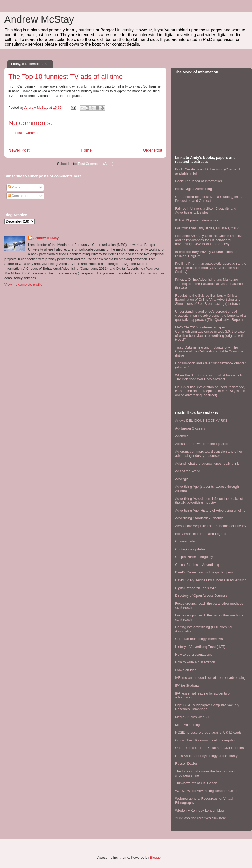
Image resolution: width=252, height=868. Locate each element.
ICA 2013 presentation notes (197, 220)
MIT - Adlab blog (187, 725)
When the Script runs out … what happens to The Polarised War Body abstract (209, 377)
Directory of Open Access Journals (201, 596)
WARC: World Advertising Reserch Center (207, 791)
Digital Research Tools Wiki (196, 588)
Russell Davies (186, 764)
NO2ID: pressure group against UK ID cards (208, 732)
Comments (18, 196)
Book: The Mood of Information (198, 181)
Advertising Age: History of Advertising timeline (210, 510)
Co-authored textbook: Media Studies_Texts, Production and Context (209, 199)
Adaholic (182, 436)
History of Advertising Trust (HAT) (200, 647)
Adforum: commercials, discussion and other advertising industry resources (209, 454)
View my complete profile (23, 284)
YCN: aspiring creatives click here (201, 818)
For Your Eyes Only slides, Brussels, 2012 (207, 228)
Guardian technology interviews (199, 639)
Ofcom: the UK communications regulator (206, 740)
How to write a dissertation (195, 662)
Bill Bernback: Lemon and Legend (201, 534)
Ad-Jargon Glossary (190, 428)
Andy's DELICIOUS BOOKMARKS (201, 421)
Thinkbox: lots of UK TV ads (196, 783)
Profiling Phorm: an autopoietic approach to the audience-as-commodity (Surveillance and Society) (211, 268)
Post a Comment (28, 133)
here (52, 96)
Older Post (153, 150)
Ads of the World (188, 471)
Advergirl (182, 479)
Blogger (156, 857)
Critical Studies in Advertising (197, 565)
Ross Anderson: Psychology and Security (206, 756)
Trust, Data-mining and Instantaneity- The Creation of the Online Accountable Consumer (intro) (210, 351)
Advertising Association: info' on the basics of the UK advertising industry (209, 501)
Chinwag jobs (185, 541)
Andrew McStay (39, 19)
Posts (14, 187)
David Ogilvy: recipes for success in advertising (211, 580)
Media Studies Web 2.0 (193, 717)
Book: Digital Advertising (193, 189)
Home (86, 150)
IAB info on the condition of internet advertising (210, 678)
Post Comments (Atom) (96, 164)
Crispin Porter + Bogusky (194, 557)
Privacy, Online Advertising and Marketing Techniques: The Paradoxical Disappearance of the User (211, 284)
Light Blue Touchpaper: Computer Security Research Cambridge (207, 707)
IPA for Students (187, 685)
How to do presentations (193, 655)
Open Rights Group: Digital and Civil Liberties (209, 748)
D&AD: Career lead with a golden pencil (205, 572)
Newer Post (19, 150)
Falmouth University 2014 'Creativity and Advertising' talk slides (206, 211)
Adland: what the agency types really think (207, 463)
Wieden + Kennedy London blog (199, 810)
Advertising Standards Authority (199, 518)
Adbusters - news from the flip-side (201, 444)
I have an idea (186, 670)
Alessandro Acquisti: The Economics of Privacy (211, 526)
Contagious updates (190, 549)
